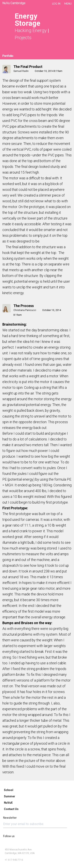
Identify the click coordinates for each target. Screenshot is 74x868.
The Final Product (28, 67)
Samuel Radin (21, 71)
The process (24, 306)
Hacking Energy (31, 30)
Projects (23, 38)
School (9, 790)
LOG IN (56, 4)
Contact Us (11, 809)
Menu (68, 4)
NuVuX (8, 803)
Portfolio (8, 56)
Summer (10, 796)
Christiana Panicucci (25, 310)
